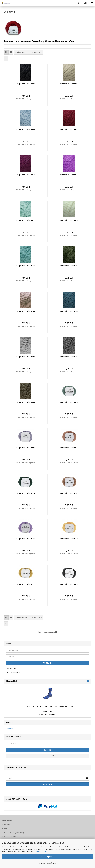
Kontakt (5, 828)
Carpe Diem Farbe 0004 (26, 84)
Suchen (48, 750)
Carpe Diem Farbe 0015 (69, 448)
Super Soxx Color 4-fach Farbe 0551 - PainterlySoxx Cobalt (47, 707)
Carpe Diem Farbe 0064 (26, 175)
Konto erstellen (11, 669)
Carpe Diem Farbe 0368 (26, 402)
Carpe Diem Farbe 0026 (69, 84)
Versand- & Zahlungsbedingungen (14, 833)
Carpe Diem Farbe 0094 (69, 220)
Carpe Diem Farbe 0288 (69, 311)
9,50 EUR (47, 712)
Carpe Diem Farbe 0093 (69, 402)
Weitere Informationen (48, 863)
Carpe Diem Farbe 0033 (26, 129)
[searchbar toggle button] (79, 3)
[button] (6, 52)
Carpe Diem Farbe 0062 (69, 129)
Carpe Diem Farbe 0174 (26, 266)
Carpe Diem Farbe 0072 (26, 220)
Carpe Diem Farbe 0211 (26, 584)
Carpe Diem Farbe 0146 (26, 539)
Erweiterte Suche (48, 756)
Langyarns (9, 728)
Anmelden (48, 663)
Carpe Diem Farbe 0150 (69, 539)
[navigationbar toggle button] (92, 3)
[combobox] (21, 52)
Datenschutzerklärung (41, 852)
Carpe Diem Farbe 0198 (69, 266)
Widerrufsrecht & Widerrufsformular (15, 837)
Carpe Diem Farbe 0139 (69, 493)
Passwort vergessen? (13, 672)
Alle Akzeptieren (47, 857)
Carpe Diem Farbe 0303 (26, 357)
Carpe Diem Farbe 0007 (26, 448)
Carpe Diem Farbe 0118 (26, 493)
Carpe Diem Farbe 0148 (26, 311)
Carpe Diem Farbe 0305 (69, 357)
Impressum (6, 824)
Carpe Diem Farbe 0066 (69, 175)
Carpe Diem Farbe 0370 (69, 584)
